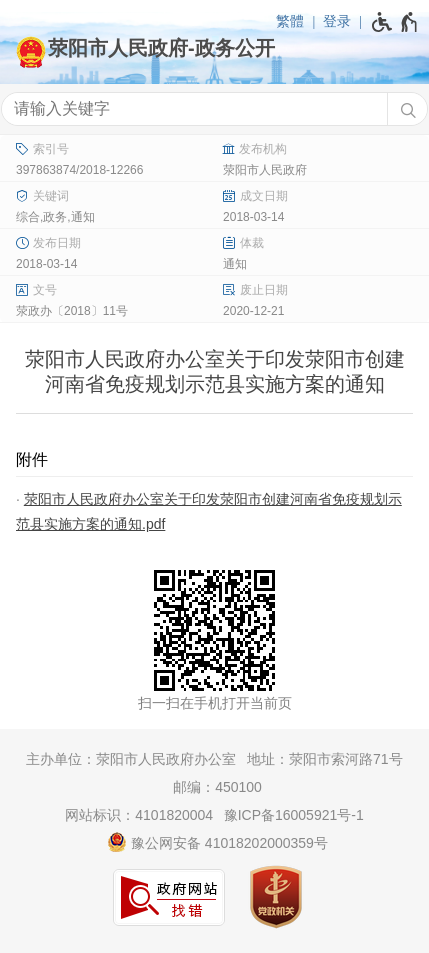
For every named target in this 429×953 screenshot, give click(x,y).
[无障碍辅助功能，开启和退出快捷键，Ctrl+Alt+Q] (395, 22)
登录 (337, 21)
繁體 (290, 21)
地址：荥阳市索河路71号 (325, 759)
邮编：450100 (217, 787)
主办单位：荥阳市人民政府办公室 (131, 759)
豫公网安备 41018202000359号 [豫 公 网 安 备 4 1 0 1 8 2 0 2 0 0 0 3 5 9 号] (217, 842)
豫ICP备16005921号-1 (294, 815)
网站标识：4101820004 (139, 815)
